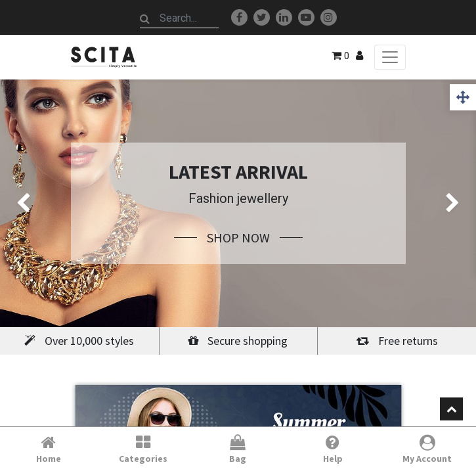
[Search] (145, 18)
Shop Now (238, 237)
